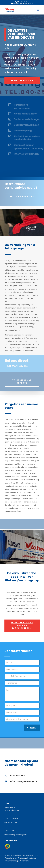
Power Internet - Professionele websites (20, 858)
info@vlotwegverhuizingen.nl (24, 781)
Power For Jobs (25, 861)
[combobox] (6, 676)
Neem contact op (22, 81)
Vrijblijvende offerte (22, 379)
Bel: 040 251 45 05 (22, 194)
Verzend (32, 728)
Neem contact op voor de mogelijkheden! (22, 626)
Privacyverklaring (11, 861)
